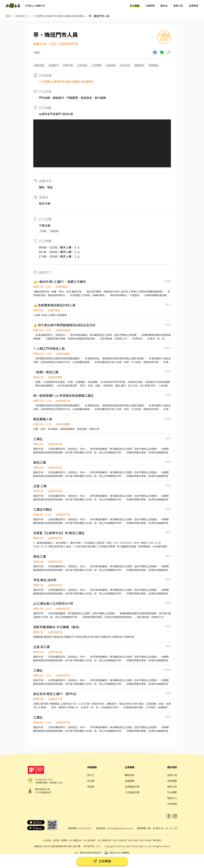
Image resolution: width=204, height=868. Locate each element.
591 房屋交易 (75, 840)
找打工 (91, 775)
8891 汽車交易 (120, 840)
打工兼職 (135, 6)
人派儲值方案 (132, 792)
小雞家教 (150, 6)
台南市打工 (22, 16)
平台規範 (172, 792)
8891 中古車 (146, 840)
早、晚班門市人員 (99, 16)
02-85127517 (85, 828)
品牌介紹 (172, 775)
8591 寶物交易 (104, 840)
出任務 (56, 840)
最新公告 (178, 6)
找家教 (91, 787)
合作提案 (172, 804)
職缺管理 (130, 775)
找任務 (91, 781)
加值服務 (130, 781)
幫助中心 (172, 798)
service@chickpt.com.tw (120, 828)
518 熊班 (47, 840)
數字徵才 (157, 840)
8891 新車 (133, 840)
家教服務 (172, 781)
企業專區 (194, 6)
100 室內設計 (89, 840)
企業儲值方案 (132, 787)
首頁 (8, 16)
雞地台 (164, 6)
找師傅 (64, 840)
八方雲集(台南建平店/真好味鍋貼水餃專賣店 (58, 16)
